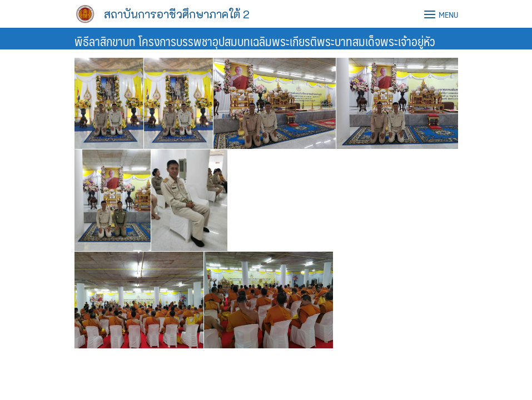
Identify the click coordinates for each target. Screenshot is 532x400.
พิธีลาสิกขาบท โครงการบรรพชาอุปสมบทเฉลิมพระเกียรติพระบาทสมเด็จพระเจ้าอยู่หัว (255, 41)
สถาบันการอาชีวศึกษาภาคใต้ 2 (177, 14)
